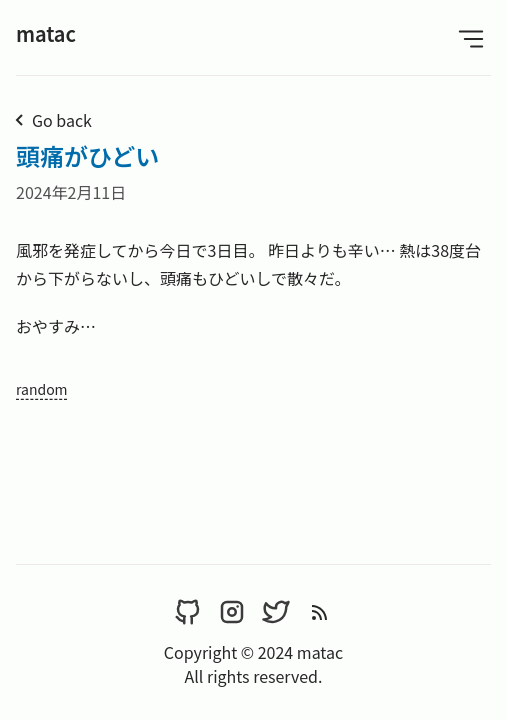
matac (46, 33)
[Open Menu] (471, 37)
